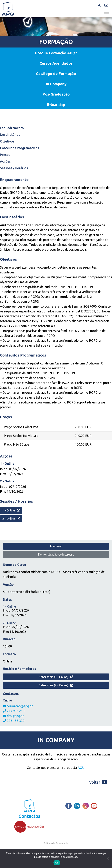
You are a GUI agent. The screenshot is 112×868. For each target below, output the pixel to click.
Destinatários (10, 135)
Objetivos (7, 141)
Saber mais (56, 677)
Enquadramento (12, 128)
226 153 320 (14, 721)
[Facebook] (69, 806)
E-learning (56, 104)
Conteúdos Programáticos (20, 148)
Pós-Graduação (56, 94)
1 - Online (11, 510)
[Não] (107, 858)
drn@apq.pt (13, 716)
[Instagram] (86, 806)
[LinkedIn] (77, 806)
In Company (56, 84)
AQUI (81, 768)
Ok (57, 863)
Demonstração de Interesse (56, 554)
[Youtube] (94, 806)
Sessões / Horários (14, 168)
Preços (5, 155)
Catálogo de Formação (56, 74)
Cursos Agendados (56, 63)
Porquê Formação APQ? (56, 53)
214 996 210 (14, 711)
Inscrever (56, 546)
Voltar (98, 782)
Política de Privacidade (56, 843)
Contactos (29, 816)
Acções (5, 161)
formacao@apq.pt (18, 706)
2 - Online (11, 519)
